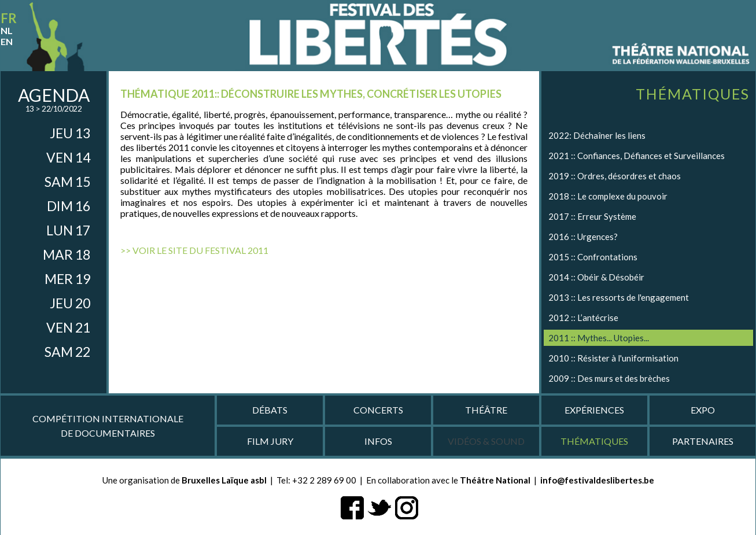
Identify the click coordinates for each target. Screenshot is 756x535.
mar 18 (67, 254)
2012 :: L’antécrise (583, 318)
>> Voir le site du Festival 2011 (194, 250)
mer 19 (67, 279)
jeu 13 (70, 133)
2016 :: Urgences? (583, 237)
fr (9, 18)
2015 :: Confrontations (593, 257)
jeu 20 (70, 303)
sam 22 (67, 352)
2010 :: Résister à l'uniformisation (613, 358)
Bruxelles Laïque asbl (224, 480)
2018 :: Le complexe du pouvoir (608, 196)
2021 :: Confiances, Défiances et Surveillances (637, 156)
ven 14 (68, 157)
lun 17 (68, 230)
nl (7, 30)
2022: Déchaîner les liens (597, 135)
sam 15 (67, 182)
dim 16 (69, 206)
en (7, 41)
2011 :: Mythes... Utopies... (599, 338)
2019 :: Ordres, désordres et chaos (615, 176)
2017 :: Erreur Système (592, 216)
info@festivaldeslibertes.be (597, 480)
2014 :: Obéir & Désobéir (596, 277)
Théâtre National (495, 480)
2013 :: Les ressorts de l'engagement (619, 297)
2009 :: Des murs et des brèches (609, 378)
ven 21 (68, 327)
